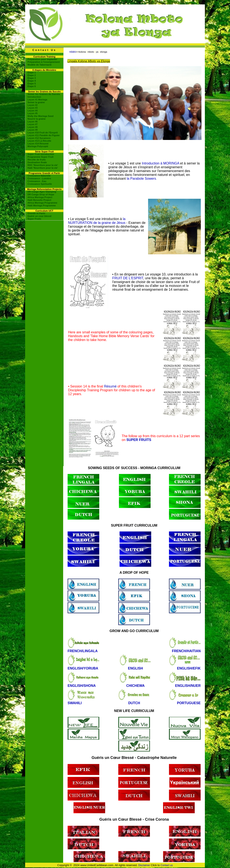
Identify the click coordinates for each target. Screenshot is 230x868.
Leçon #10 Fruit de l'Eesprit (43, 133)
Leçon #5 (33, 113)
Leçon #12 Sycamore (39, 138)
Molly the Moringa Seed (40, 116)
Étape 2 (32, 75)
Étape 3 (32, 78)
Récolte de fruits (37, 160)
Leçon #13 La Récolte (39, 141)
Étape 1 (32, 73)
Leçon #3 (33, 108)
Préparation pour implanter (42, 59)
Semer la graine (36, 102)
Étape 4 (32, 81)
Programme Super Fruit (40, 157)
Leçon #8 (33, 127)
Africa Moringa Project (40, 197)
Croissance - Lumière (39, 178)
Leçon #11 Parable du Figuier (44, 135)
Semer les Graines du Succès (44, 94)
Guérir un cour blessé (39, 216)
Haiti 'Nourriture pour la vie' (43, 168)
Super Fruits (34, 219)
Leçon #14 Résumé (38, 144)
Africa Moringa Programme (42, 203)
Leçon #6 (33, 122)
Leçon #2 (33, 105)
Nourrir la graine (37, 119)
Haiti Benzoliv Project (39, 200)
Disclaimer (144, 865)
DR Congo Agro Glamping (42, 192)
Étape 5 (32, 84)
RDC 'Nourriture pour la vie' (43, 165)
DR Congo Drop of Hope (41, 194)
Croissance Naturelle (39, 176)
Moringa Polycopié (38, 146)
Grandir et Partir (36, 213)
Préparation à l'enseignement (44, 62)
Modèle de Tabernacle (39, 65)
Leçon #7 (33, 124)
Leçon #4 (33, 111)
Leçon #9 (33, 130)
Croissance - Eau (37, 181)
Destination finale (37, 162)
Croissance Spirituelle (40, 184)
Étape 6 (32, 86)
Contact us (167, 865)
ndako (73, 52)
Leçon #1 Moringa (37, 100)
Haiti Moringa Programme (42, 205)
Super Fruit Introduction (41, 154)
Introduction (34, 97)
